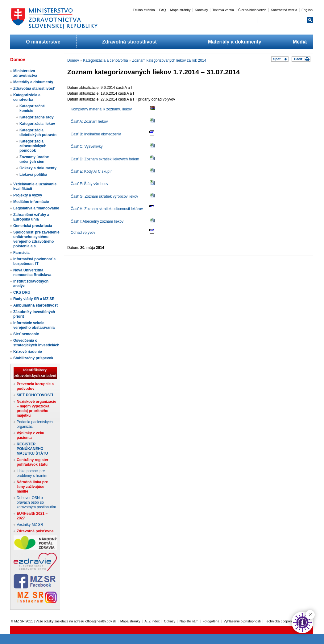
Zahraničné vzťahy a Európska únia (31, 217)
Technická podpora (279, 621)
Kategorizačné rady (37, 117)
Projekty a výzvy (28, 195)
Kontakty (201, 10)
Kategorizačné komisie (32, 108)
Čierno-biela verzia (252, 10)
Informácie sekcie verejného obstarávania (34, 325)
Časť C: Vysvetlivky (87, 147)
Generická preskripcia (33, 226)
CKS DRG (22, 292)
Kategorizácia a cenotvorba (27, 97)
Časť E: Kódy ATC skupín (92, 171)
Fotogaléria (211, 621)
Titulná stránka (144, 10)
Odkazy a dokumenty (38, 168)
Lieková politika (33, 175)
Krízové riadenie (28, 352)
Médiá (300, 42)
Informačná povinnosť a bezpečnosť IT (34, 261)
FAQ (163, 10)
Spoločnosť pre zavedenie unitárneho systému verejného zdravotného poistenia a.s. (36, 239)
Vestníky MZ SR (30, 525)
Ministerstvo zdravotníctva (25, 73)
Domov (73, 60)
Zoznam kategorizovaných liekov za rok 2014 (169, 60)
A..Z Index (152, 621)
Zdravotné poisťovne (35, 531)
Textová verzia (223, 10)
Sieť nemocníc (26, 334)
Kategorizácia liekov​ (37, 124)
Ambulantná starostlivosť (36, 305)
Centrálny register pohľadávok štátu (33, 462)
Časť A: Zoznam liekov (89, 122)
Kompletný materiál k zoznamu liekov (101, 109)
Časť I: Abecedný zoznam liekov (97, 221)
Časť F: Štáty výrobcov (89, 184)
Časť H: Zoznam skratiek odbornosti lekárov (107, 209)
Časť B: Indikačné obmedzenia (96, 134)
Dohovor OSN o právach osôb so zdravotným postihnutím (36, 502)
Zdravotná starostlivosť (130, 42)
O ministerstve (43, 42)
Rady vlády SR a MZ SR (34, 299)
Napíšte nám (189, 621)
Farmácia (21, 253)
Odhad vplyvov (83, 233)
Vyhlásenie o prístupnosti (242, 621)
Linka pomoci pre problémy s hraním (32, 473)
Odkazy (170, 621)
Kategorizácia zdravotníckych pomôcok (33, 146)
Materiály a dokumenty (235, 42)
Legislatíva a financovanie (36, 208)
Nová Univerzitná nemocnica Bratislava (32, 272)
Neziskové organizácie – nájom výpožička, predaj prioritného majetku (36, 409)
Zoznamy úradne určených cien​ (34, 159)
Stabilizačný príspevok (33, 358)
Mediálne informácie (31, 202)
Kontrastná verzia (284, 10)
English (307, 10)
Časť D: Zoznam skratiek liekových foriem (105, 159)
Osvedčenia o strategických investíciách (36, 343)
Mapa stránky (180, 10)
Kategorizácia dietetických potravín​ (38, 132)
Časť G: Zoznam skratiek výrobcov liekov (104, 196)
